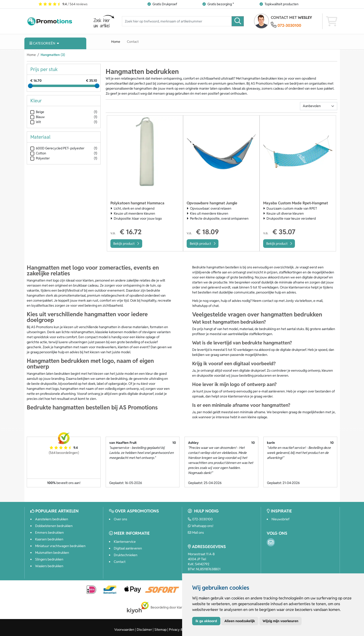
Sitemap (160, 630)
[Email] (271, 542)
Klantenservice (125, 542)
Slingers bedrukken (49, 559)
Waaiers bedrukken (49, 566)
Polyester (40, 158)
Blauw (38, 117)
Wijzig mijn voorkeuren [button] (280, 621)
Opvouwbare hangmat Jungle (212, 203)
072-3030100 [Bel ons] (200, 519)
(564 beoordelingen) (64, 453)
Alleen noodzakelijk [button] (240, 621)
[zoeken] (238, 21)
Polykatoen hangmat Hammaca (137, 203)
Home (116, 42)
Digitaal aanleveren (128, 548)
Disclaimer (144, 630)
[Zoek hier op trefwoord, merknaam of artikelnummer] (177, 21)
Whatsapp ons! (201, 526)
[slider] (30, 86)
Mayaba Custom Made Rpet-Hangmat (296, 203)
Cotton (38, 153)
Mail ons (196, 533)
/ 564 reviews (63, 4)
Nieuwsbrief (280, 519)
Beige (37, 112)
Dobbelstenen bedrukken (54, 526)
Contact (133, 42)
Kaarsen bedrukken (49, 539)
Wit (36, 122)
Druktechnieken (126, 555)
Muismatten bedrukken (52, 553)
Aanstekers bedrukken (52, 519)
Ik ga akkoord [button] (206, 621)
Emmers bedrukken (49, 533)
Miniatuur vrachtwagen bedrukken (60, 546)
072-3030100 (289, 25)
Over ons (120, 519)
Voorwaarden (124, 630)
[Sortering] (319, 106)
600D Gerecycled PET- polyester (57, 148)
